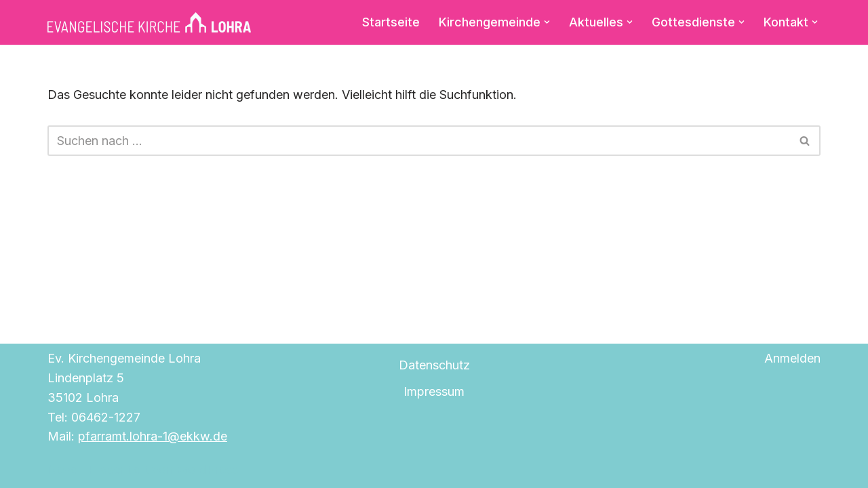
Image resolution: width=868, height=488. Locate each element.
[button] (547, 22)
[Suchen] (419, 141)
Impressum (434, 391)
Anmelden (792, 358)
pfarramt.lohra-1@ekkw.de (153, 436)
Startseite (391, 22)
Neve (62, 469)
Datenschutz (434, 365)
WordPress (207, 469)
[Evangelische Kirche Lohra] (149, 22)
